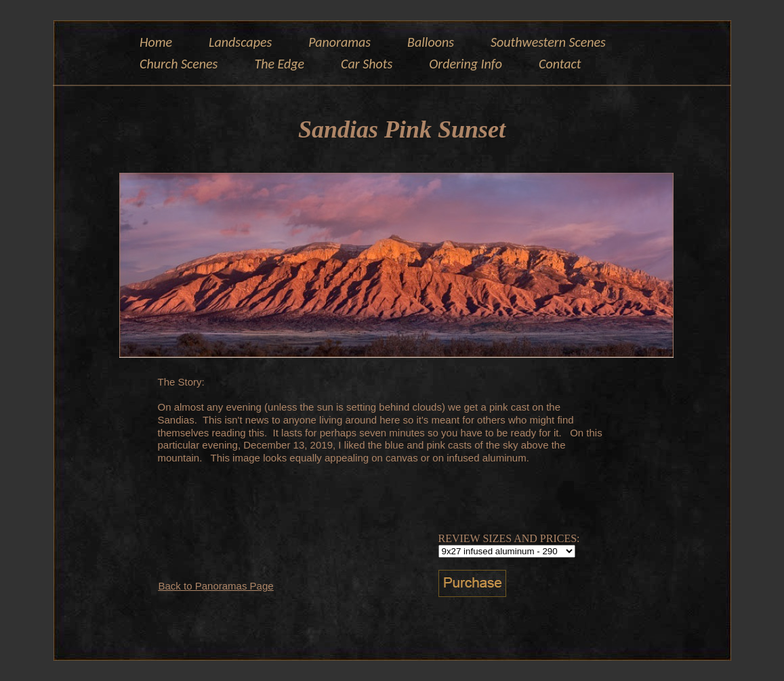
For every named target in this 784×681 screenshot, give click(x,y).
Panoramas (339, 42)
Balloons (431, 42)
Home (156, 42)
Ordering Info (466, 64)
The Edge (279, 64)
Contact (560, 64)
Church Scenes (179, 64)
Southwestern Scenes (548, 42)
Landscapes (240, 42)
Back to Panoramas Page (216, 586)
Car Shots (367, 64)
